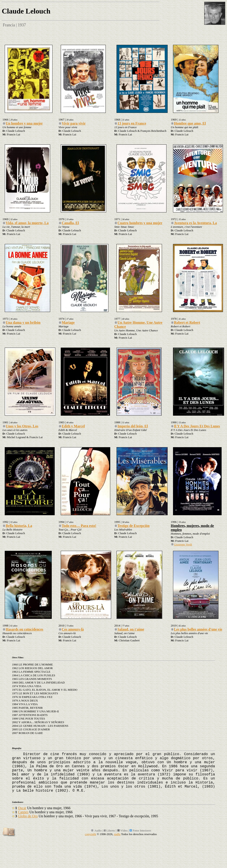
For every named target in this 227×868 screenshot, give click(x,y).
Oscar (22, 808)
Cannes (23, 812)
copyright (90, 834)
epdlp (117, 834)
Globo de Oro (28, 816)
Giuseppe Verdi (181, 544)
